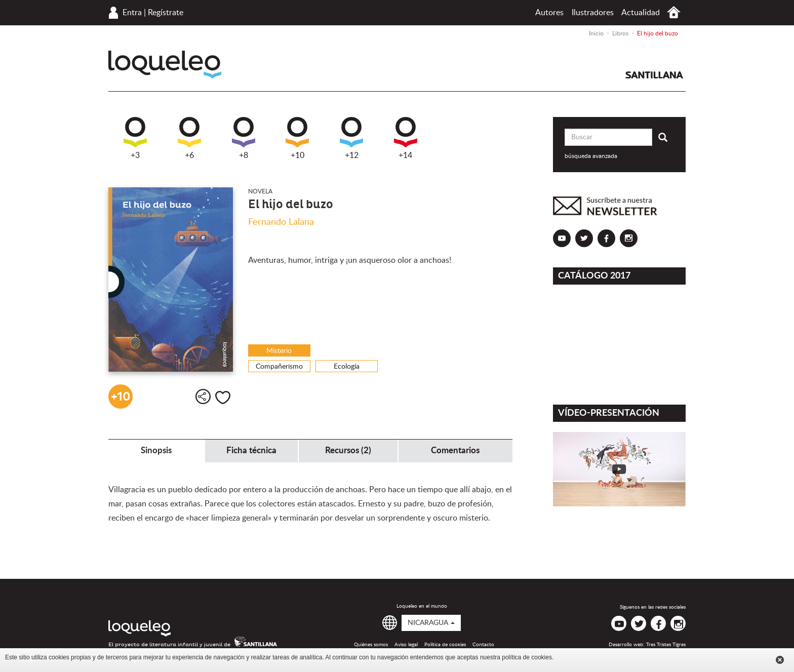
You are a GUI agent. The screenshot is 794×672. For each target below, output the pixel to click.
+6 (189, 138)
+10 (297, 138)
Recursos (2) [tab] (348, 450)
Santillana (654, 75)
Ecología (347, 367)
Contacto (483, 645)
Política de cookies (445, 645)
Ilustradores (593, 13)
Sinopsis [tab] (156, 450)
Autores (549, 13)
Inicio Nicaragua (674, 12)
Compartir (203, 397)
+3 (135, 138)
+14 (406, 138)
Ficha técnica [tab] (251, 450)
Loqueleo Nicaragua (165, 65)
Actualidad (641, 13)
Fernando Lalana (281, 222)
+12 (351, 138)
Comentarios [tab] (455, 450)
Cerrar (780, 660)
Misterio (279, 351)
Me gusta (223, 398)
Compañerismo (279, 367)
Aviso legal (406, 645)
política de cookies (527, 657)
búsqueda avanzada (591, 156)
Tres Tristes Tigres (666, 645)
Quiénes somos (371, 645)
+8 (244, 138)
